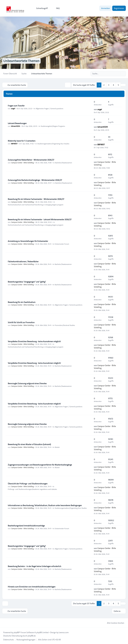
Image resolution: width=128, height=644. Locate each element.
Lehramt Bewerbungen (17, 123)
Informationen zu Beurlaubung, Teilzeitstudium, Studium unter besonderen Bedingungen (45, 505)
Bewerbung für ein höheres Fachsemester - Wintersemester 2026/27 (36, 199)
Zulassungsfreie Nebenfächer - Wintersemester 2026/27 (31, 160)
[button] (123, 85)
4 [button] (113, 85)
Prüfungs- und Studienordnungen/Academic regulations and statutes (32, 489)
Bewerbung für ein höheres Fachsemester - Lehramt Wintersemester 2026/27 (40, 219)
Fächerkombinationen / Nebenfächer (23, 261)
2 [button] (104, 85)
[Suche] (118, 74)
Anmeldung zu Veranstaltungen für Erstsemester (28, 241)
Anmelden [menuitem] (106, 8)
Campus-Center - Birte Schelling (22, 162)
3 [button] (109, 85)
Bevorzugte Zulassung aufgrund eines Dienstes (27, 383)
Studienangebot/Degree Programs (53, 126)
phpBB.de (32, 635)
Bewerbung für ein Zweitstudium (22, 302)
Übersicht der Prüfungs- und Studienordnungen (28, 483)
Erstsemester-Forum (62, 244)
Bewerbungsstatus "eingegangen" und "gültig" (27, 282)
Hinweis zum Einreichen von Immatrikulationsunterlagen (32, 587)
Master (57, 447)
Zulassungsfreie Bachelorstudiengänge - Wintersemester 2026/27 (35, 180)
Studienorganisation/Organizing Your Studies (53, 143)
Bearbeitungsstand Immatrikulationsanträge (26, 526)
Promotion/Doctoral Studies (65, 325)
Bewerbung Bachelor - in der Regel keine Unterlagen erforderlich (35, 566)
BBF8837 (14, 143)
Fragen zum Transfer (16, 106)
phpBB (16, 632)
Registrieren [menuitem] (119, 8)
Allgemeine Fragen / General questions (49, 108)
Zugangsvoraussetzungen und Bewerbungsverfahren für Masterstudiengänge (40, 465)
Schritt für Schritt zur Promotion (21, 322)
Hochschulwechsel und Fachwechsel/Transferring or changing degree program (36, 204)
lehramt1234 (16, 126)
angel (13, 108)
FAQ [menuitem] (56, 8)
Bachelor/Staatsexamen (64, 162)
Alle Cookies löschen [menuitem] (114, 623)
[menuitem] (41, 8)
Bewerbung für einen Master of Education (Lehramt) (29, 444)
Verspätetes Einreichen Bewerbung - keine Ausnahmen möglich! (34, 341)
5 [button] (118, 85)
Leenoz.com (64, 632)
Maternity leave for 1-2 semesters (22, 141)
